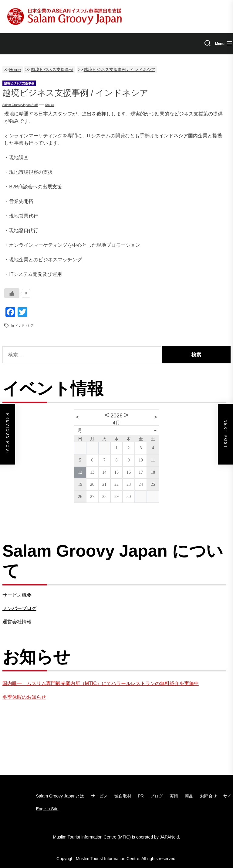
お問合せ (208, 796)
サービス (99, 796)
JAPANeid (169, 837)
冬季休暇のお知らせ (24, 697)
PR (141, 796)
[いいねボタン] (12, 293)
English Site (47, 809)
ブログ (157, 796)
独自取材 (123, 796)
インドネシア (25, 326)
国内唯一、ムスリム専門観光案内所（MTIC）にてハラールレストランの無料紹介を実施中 (101, 683)
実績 (174, 796)
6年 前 (49, 105)
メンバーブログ (19, 608)
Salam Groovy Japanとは (60, 796)
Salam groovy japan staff (20, 105)
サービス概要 (17, 595)
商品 (189, 796)
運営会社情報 (17, 622)
